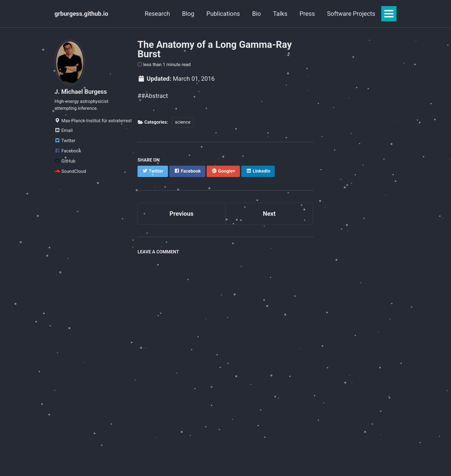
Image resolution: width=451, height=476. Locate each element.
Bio (256, 14)
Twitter (65, 141)
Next (269, 214)
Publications (223, 14)
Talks (280, 14)
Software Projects (351, 14)
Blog (188, 14)
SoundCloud (70, 171)
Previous (182, 214)
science (183, 122)
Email (64, 130)
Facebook (68, 151)
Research (157, 14)
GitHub (65, 161)
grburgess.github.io (81, 14)
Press (307, 14)
